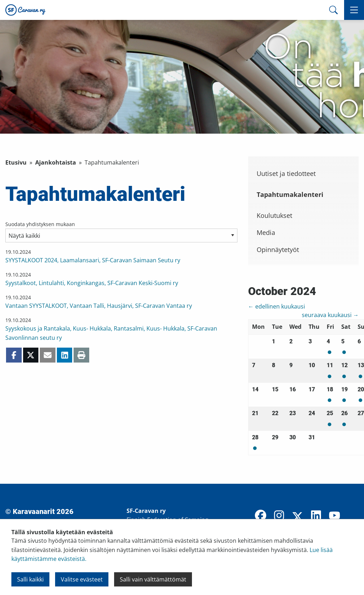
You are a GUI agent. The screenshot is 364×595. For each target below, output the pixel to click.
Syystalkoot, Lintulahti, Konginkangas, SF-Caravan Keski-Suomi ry (92, 283)
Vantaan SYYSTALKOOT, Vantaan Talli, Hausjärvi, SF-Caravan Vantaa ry (99, 306)
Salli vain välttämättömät (153, 579)
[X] (298, 518)
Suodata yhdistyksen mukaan (40, 224)
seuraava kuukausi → (330, 315)
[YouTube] (334, 516)
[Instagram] (279, 516)
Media (266, 232)
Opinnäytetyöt (278, 250)
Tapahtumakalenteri (290, 194)
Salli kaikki (30, 579)
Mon (330, 352)
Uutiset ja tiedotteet (286, 173)
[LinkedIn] (316, 516)
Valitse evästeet (82, 579)
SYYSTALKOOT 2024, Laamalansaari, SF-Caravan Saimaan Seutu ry (93, 260)
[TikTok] (353, 516)
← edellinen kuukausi (277, 306)
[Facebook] (261, 516)
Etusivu (16, 162)
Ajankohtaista (56, 162)
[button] (354, 10)
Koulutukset (274, 215)
